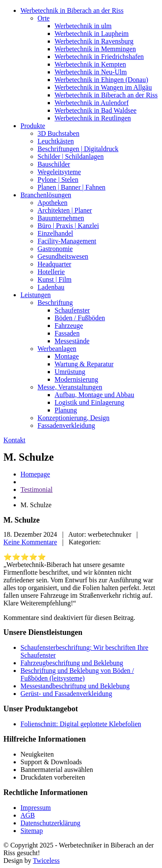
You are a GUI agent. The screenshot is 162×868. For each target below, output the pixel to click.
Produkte (33, 126)
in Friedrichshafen (99, 57)
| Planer (65, 210)
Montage (67, 356)
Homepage (35, 474)
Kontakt (14, 440)
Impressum (36, 808)
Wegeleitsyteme (59, 172)
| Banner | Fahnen (71, 187)
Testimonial (36, 490)
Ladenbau (51, 287)
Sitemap (32, 831)
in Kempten (90, 64)
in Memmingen (95, 49)
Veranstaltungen (70, 387)
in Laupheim (92, 34)
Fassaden (67, 333)
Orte (43, 18)
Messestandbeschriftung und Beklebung (75, 686)
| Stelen (58, 180)
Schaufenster (72, 310)
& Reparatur (84, 364)
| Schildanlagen (71, 156)
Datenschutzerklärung (50, 823)
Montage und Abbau (94, 395)
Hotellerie (51, 272)
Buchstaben (58, 133)
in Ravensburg (94, 41)
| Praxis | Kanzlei (68, 226)
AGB (28, 815)
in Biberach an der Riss (72, 10)
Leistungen (36, 295)
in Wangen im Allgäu (103, 87)
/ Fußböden (80, 318)
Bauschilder (54, 164)
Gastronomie (55, 249)
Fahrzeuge (69, 326)
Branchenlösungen (46, 195)
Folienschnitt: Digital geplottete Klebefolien (81, 724)
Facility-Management (67, 241)
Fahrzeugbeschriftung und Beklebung (72, 663)
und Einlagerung (90, 402)
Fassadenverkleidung (66, 425)
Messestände (72, 341)
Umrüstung (70, 372)
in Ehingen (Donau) (101, 80)
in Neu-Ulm (91, 72)
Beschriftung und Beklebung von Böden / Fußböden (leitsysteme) (77, 674)
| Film (55, 279)
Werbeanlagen (57, 349)
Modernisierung (76, 379)
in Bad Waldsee (95, 110)
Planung (66, 410)
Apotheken (52, 203)
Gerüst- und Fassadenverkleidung (66, 694)
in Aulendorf (92, 103)
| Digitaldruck (78, 149)
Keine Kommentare (30, 542)
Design (74, 418)
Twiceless (46, 861)
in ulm (83, 26)
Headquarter (54, 264)
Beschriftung (55, 302)
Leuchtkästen (56, 141)
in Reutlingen (93, 118)
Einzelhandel (55, 233)
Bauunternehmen (61, 218)
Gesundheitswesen (63, 256)
